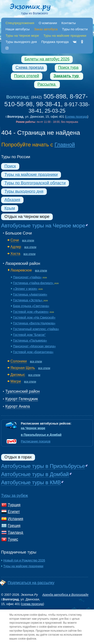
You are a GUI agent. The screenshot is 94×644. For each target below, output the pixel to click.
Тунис (13, 539)
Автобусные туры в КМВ (31, 482)
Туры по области (75, 29)
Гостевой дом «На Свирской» (34, 317)
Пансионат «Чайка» (27, 277)
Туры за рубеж (15, 496)
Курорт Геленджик (22, 399)
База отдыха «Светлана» (31, 306)
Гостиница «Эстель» (28, 300)
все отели (28, 240)
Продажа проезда (55, 42)
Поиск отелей (27, 76)
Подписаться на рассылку (31, 583)
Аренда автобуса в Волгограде (65, 595)
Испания (15, 519)
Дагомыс (18, 375)
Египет (14, 512)
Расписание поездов (36, 441)
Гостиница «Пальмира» (30, 340)
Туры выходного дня (21, 42)
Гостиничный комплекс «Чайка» (36, 329)
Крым (10, 208)
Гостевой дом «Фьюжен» (31, 312)
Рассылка (47, 84)
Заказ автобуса (46, 29)
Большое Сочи (19, 233)
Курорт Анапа (18, 406)
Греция (14, 526)
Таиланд (15, 533)
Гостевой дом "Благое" (29, 335)
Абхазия (12, 200)
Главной (65, 145)
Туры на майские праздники (31, 174)
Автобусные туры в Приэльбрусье (43, 466)
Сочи (15, 240)
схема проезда (77, 117)
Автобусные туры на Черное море (43, 226)
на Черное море (33, 428)
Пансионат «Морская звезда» (34, 346)
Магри (16, 381)
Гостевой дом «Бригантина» (33, 352)
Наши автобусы (18, 29)
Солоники (19, 361)
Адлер (16, 247)
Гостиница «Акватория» (30, 294)
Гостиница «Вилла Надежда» (34, 323)
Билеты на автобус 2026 (47, 59)
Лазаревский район (23, 263)
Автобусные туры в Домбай (35, 474)
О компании (48, 23)
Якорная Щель (23, 368)
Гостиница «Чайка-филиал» (34, 283)
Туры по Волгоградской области (35, 183)
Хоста (15, 254)
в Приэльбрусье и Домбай (41, 435)
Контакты (69, 23)
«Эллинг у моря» (25, 289)
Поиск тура (68, 67)
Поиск (10, 166)
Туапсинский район (23, 391)
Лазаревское (21, 270)
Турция (14, 505)
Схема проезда (30, 67)
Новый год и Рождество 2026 (24, 560)
